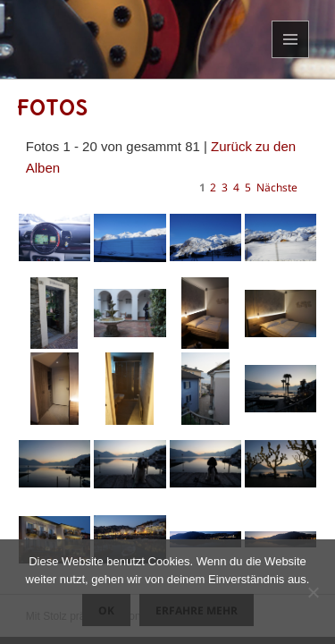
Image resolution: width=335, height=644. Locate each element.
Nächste (277, 187)
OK (106, 610)
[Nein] (313, 592)
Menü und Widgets (291, 58)
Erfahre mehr (197, 610)
